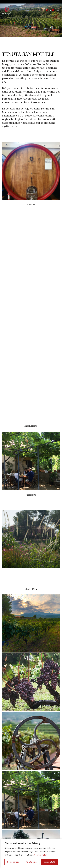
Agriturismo (31, 426)
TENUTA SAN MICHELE (28, 54)
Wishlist (46, 10)
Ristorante (31, 495)
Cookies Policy (41, 855)
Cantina (31, 205)
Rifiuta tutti (31, 862)
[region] (31, 853)
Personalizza (13, 862)
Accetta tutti (50, 862)
